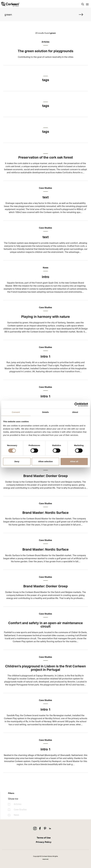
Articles (18, 804)
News (16, 815)
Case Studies (20, 810)
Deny (17, 461)
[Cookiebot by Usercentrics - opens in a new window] (76, 405)
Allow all (74, 461)
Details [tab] (46, 412)
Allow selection (46, 461)
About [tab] (75, 412)
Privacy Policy (44, 842)
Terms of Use (44, 838)
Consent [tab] (16, 412)
